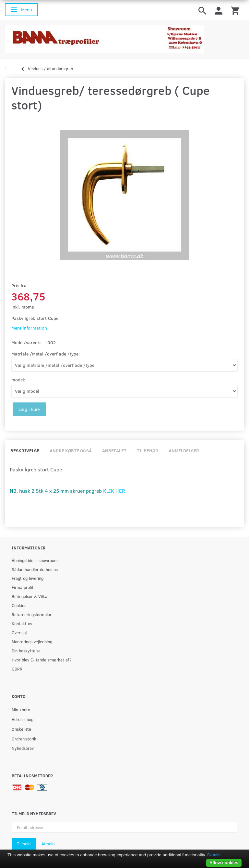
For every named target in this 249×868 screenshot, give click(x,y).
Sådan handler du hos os (35, 569)
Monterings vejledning (32, 642)
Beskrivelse (25, 451)
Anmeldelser (184, 451)
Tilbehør (148, 451)
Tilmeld (24, 844)
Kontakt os (22, 623)
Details (214, 855)
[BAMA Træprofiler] (104, 37)
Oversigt (19, 632)
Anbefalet (114, 451)
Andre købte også (71, 451)
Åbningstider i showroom (35, 560)
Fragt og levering (28, 578)
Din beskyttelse (26, 651)
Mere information (29, 328)
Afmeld (48, 844)
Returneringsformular (32, 614)
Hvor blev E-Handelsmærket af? (42, 660)
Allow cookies (224, 863)
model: (18, 380)
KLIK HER (114, 491)
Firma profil (22, 587)
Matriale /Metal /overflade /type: (46, 354)
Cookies (19, 605)
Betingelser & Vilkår (30, 596)
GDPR (17, 669)
